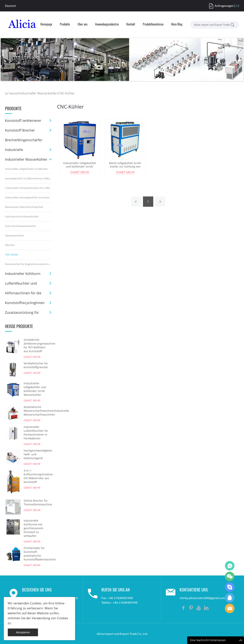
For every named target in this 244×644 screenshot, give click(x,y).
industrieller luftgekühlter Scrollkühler (26, 169)
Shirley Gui (230, 566)
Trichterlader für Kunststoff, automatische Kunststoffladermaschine (37, 554)
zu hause (11, 93)
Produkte (65, 25)
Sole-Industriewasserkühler (20, 226)
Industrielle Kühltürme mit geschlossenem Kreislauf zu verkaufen (33, 528)
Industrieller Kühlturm (23, 274)
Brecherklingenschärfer (24, 140)
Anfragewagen (224, 6)
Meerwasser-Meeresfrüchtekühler (24, 207)
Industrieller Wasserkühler (38, 93)
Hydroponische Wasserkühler (22, 216)
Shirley (230, 598)
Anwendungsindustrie (107, 25)
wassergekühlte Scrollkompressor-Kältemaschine (28, 178)
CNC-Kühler (66, 93)
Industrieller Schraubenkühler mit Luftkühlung (28, 188)
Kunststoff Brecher (20, 130)
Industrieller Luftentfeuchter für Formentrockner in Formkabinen (36, 433)
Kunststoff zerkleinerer (23, 121)
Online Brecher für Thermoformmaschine (37, 502)
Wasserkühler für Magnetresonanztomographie (28, 264)
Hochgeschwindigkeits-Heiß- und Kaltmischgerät (37, 454)
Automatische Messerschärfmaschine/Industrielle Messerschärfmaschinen (37, 411)
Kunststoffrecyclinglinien (25, 303)
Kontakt (131, 25)
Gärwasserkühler (14, 235)
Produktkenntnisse (153, 25)
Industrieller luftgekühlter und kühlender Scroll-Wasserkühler (35, 389)
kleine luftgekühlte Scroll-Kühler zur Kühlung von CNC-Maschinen (125, 167)
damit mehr (32, 357)
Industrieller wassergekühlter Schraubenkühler (28, 197)
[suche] (232, 25)
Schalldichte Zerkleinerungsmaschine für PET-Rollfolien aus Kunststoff (37, 345)
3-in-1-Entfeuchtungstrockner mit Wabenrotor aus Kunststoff (37, 476)
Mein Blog (177, 25)
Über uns (83, 25)
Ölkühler (10, 245)
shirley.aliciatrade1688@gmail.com (202, 598)
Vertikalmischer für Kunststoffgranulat (36, 365)
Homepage (46, 25)
